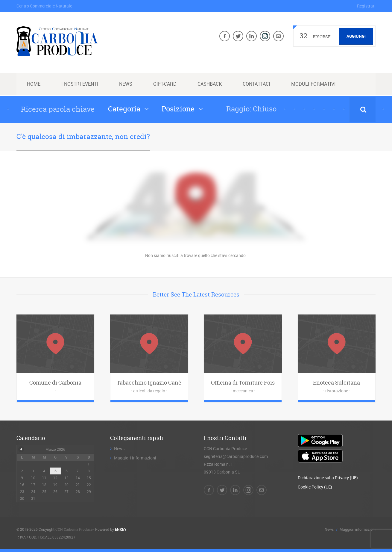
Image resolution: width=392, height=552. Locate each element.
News (126, 84)
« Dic (21, 449)
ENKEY (121, 529)
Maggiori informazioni (135, 458)
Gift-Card (165, 84)
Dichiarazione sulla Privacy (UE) (328, 478)
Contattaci (256, 84)
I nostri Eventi (80, 84)
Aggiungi (356, 36)
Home (34, 84)
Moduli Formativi (313, 84)
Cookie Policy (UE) (315, 487)
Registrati (366, 6)
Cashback (210, 84)
